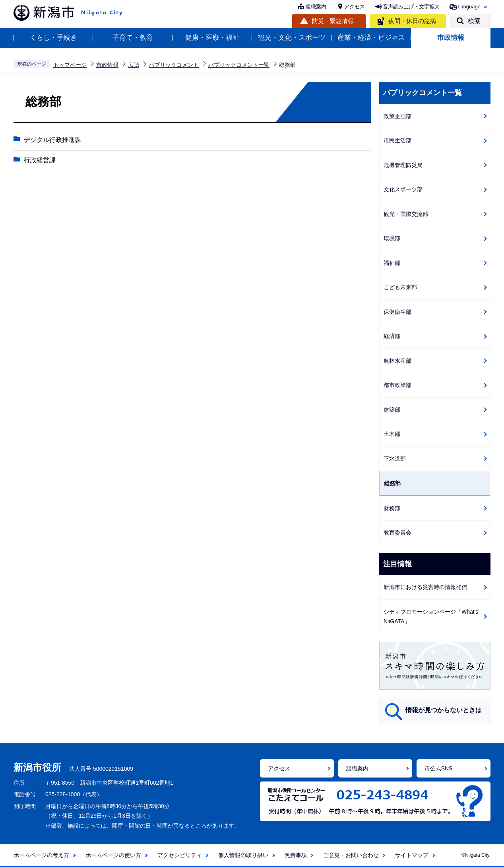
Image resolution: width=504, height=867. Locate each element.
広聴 (134, 65)
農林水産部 (397, 361)
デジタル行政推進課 (52, 140)
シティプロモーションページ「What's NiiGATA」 (431, 617)
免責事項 (296, 855)
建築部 (392, 410)
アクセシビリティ (180, 855)
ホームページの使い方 (113, 855)
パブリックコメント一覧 (239, 65)
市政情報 (451, 38)
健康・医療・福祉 (212, 38)
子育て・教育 (133, 38)
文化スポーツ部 (403, 189)
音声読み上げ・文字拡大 (411, 7)
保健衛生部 (397, 312)
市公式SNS (439, 768)
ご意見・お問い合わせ (351, 855)
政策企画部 (397, 116)
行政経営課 (39, 160)
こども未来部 (400, 287)
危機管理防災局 (403, 165)
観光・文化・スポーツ (292, 38)
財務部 (392, 508)
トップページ (70, 65)
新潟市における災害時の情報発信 (425, 587)
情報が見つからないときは (444, 710)
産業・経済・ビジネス (371, 38)
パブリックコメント (174, 65)
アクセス (355, 7)
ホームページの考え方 (41, 855)
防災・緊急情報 (333, 21)
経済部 (392, 336)
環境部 (392, 238)
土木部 (392, 434)
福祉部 (392, 263)
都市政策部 (397, 385)
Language (469, 7)
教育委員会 (397, 533)
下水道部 (395, 459)
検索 (474, 21)
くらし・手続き (53, 38)
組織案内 (316, 7)
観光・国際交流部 (406, 214)
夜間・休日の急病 (412, 21)
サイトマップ (412, 855)
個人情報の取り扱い (243, 855)
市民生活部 (397, 140)
